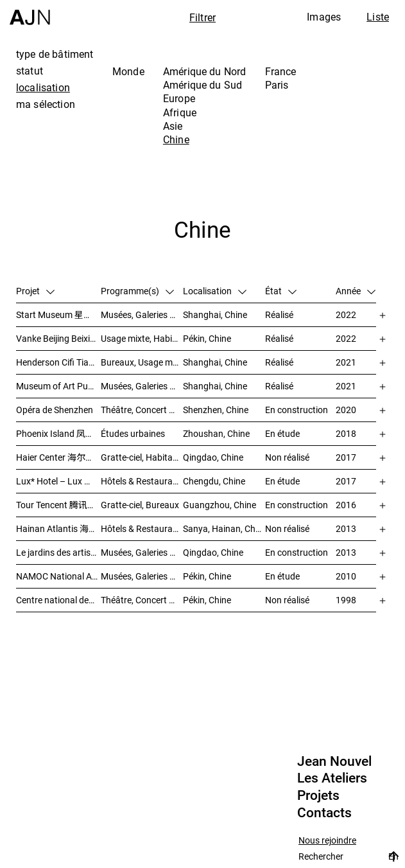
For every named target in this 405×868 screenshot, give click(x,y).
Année (356, 291)
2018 (346, 433)
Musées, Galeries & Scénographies (142, 314)
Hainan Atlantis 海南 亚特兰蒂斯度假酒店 (58, 528)
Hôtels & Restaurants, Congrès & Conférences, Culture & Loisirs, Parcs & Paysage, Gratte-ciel (142, 528)
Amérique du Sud (202, 85)
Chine (176, 139)
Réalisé (279, 314)
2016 (346, 505)
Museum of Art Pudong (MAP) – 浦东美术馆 (58, 386)
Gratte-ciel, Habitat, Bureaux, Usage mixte (142, 457)
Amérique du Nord (205, 71)
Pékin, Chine (207, 338)
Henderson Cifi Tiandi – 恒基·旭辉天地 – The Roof (58, 362)
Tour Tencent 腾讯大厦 (58, 505)
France (281, 71)
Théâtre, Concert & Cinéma (142, 410)
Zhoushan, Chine (216, 433)
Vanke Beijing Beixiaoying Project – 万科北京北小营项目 (58, 338)
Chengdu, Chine (214, 481)
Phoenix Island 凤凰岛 (58, 433)
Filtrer (202, 17)
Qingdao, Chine (213, 457)
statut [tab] (30, 71)
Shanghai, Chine (215, 314)
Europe (179, 98)
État (281, 291)
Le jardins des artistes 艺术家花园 (58, 552)
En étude (282, 433)
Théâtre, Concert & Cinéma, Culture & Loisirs (142, 600)
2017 (346, 457)
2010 (346, 576)
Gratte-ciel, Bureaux (140, 505)
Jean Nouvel (334, 761)
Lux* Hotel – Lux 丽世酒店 (58, 481)
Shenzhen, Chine (216, 410)
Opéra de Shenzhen (55, 410)
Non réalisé (287, 457)
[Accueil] (30, 13)
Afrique (180, 112)
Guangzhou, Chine (220, 505)
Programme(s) (137, 291)
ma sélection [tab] (46, 104)
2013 (346, 528)
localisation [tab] (43, 87)
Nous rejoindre (327, 841)
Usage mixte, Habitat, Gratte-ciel (142, 338)
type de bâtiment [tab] (55, 54)
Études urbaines (133, 433)
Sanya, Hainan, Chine (224, 528)
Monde (128, 71)
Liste (378, 17)
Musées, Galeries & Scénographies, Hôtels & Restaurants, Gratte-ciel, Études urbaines (142, 552)
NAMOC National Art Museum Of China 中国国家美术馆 (58, 576)
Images (324, 17)
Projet (35, 291)
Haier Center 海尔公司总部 (58, 457)
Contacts (324, 813)
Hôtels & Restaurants (142, 481)
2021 (346, 362)
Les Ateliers (332, 778)
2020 (346, 410)
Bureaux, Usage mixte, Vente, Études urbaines (142, 362)
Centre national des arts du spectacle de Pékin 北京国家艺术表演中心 (58, 600)
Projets (318, 795)
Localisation (215, 291)
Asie (173, 126)
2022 (346, 314)
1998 (346, 600)
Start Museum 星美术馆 (58, 314)
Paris (277, 85)
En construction (297, 410)
